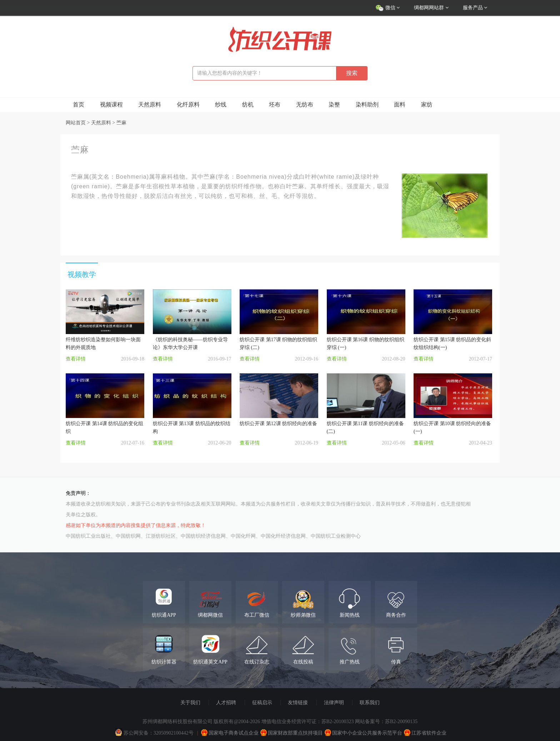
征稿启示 (262, 703)
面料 (400, 105)
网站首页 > (78, 123)
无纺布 (305, 105)
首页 (79, 105)
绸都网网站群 (431, 8)
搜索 (352, 73)
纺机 (248, 105)
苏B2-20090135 (401, 722)
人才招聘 (226, 703)
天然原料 (150, 105)
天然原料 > (104, 123)
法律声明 (334, 703)
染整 (334, 105)
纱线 (221, 105)
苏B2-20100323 (338, 722)
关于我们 (190, 703)
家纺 (427, 105)
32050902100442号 (174, 733)
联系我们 (370, 703)
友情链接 (298, 703)
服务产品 (475, 8)
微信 (387, 8)
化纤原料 (188, 105)
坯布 (275, 105)
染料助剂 (367, 105)
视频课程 (111, 105)
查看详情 (76, 359)
